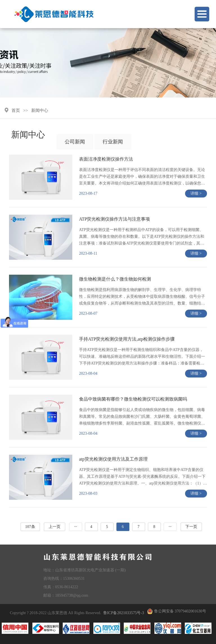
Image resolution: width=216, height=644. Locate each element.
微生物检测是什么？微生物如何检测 (115, 279)
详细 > (196, 193)
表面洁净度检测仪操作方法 (106, 159)
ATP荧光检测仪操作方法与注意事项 (114, 219)
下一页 (191, 527)
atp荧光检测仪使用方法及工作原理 (113, 459)
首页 (16, 110)
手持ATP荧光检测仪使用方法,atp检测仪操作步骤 (127, 339)
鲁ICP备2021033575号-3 (124, 613)
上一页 (55, 527)
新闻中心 (40, 110)
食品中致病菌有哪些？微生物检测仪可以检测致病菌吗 (133, 399)
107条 (30, 527)
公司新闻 (75, 142)
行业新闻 (113, 142)
